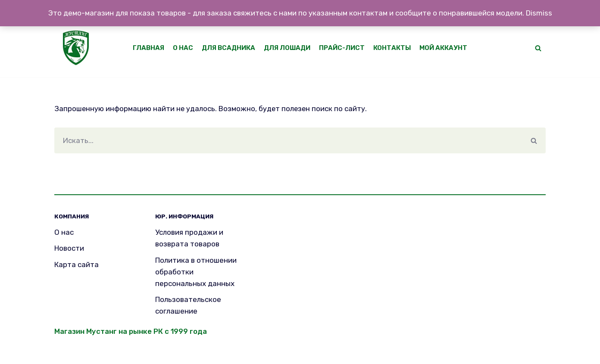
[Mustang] (78, 48)
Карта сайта (77, 264)
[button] (538, 48)
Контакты (394, 48)
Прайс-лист (343, 48)
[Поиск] (288, 140)
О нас (181, 48)
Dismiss (539, 13)
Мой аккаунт (445, 48)
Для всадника (227, 48)
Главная (146, 48)
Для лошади (287, 48)
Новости (69, 249)
